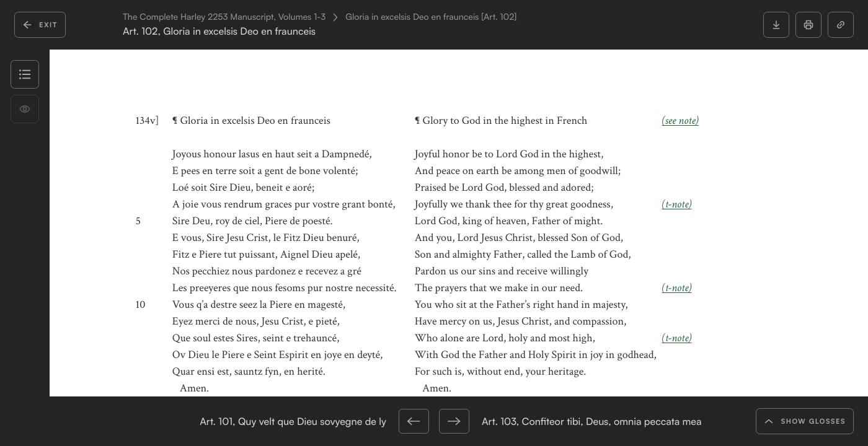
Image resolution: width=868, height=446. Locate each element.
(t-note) (677, 205)
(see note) (680, 121)
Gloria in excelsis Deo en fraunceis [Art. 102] (431, 17)
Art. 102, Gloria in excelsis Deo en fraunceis (219, 31)
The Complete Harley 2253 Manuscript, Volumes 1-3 (224, 17)
